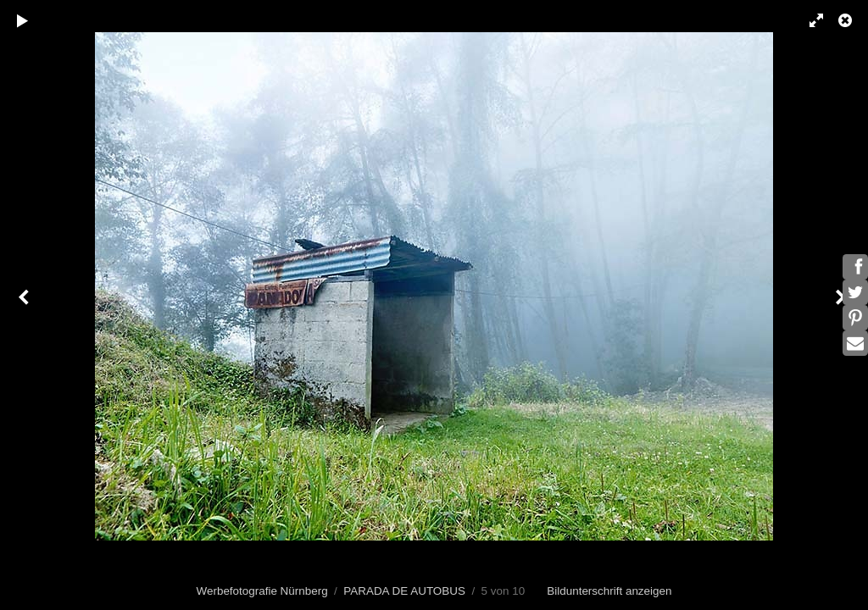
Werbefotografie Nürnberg (262, 591)
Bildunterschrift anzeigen (609, 591)
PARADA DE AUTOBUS (404, 591)
